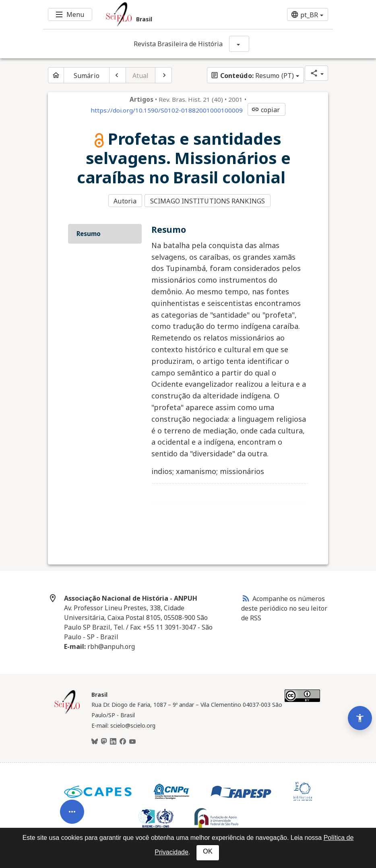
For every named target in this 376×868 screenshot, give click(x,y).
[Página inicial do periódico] (56, 75)
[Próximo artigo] (163, 75)
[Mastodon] (104, 740)
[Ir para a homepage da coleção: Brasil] (164, 14)
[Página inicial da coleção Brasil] (67, 711)
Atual (141, 76)
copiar (266, 110)
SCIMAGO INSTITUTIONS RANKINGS (209, 200)
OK (208, 851)
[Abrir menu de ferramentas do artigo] (72, 796)
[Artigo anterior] (118, 75)
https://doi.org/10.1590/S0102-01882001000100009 (167, 110)
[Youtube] (132, 740)
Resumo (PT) (252, 76)
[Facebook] (123, 740)
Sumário (87, 76)
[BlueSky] (95, 740)
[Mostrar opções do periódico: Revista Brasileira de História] (239, 44)
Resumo (89, 232)
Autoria (125, 200)
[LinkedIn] (113, 740)
